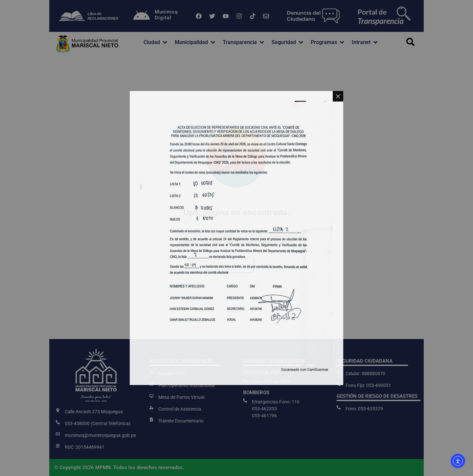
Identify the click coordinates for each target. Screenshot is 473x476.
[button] (156, 42)
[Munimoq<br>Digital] (142, 16)
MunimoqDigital (166, 15)
